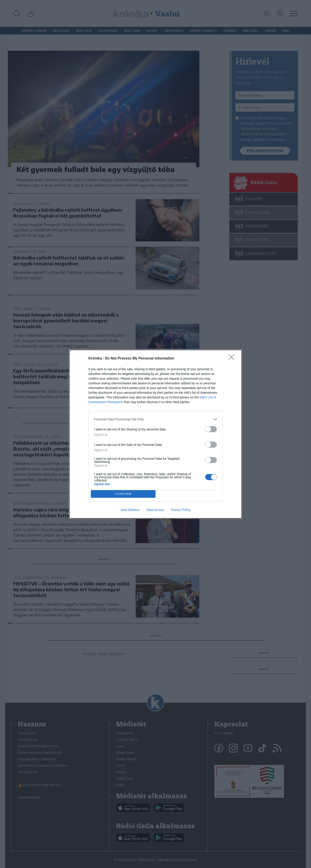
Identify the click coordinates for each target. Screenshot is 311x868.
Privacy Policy (181, 510)
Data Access (155, 510)
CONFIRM (123, 494)
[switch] (211, 429)
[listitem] (155, 419)
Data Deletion (130, 510)
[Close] (233, 359)
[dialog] (155, 434)
